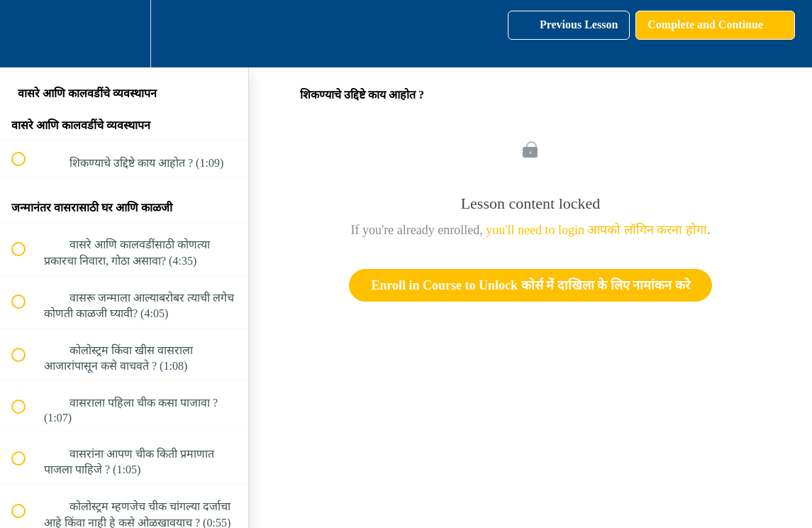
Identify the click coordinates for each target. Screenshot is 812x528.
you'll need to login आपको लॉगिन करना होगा (596, 230)
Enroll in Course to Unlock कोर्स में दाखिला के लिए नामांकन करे (530, 285)
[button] (26, 34)
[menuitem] (124, 34)
